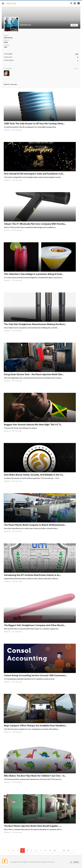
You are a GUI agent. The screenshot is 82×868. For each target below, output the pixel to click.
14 (64, 851)
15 (69, 851)
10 (55, 851)
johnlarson (25, 25)
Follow (74, 25)
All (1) (76, 68)
